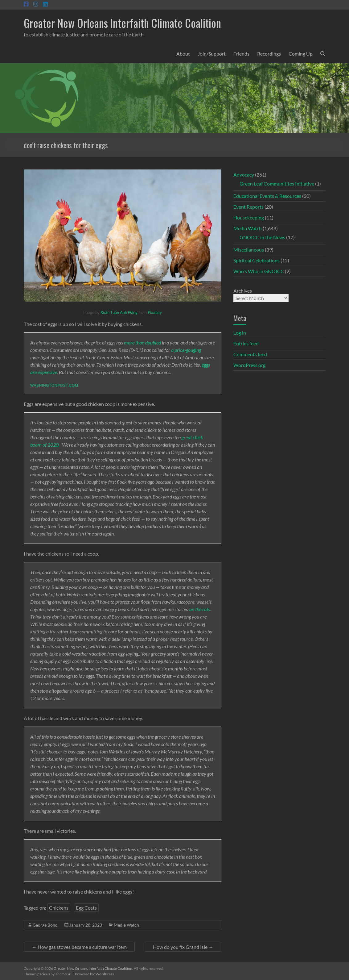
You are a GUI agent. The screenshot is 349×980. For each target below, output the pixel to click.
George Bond (45, 925)
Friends (241, 54)
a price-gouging (186, 350)
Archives (243, 291)
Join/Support (212, 54)
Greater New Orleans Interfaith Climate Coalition (122, 23)
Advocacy (244, 175)
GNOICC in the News (262, 237)
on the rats (200, 609)
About (183, 54)
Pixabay (155, 312)
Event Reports (248, 207)
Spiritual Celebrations (257, 260)
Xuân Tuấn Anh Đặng (119, 312)
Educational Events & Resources (267, 196)
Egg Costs (86, 908)
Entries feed (246, 343)
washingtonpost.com (54, 386)
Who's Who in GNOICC (259, 271)
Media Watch (126, 925)
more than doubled (142, 342)
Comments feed (250, 354)
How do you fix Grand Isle (183, 947)
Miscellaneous (249, 250)
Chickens (59, 908)
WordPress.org (249, 365)
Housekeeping (249, 217)
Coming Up (301, 54)
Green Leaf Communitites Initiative (277, 183)
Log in (240, 333)
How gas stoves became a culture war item (79, 947)
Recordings (269, 54)
